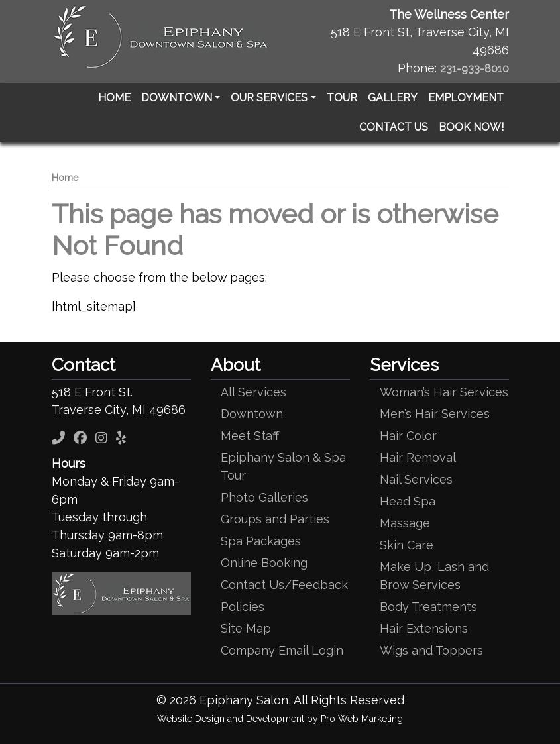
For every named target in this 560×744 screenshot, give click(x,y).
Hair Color (408, 436)
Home (65, 178)
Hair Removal (418, 457)
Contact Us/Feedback (284, 585)
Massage (405, 523)
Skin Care (407, 545)
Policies (243, 607)
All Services (253, 392)
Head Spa (408, 501)
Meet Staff (250, 436)
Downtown (252, 414)
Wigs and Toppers (431, 650)
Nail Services (416, 479)
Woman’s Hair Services (444, 392)
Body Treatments (428, 607)
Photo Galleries (264, 497)
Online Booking (264, 563)
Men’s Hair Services (435, 414)
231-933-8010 (475, 69)
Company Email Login (282, 650)
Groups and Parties (275, 519)
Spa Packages (261, 541)
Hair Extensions (424, 628)
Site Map (246, 628)
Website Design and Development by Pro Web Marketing (280, 719)
